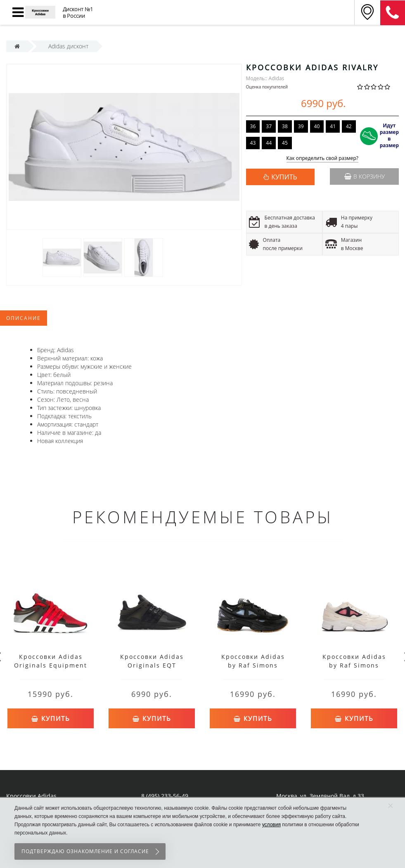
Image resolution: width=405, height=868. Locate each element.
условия (271, 825)
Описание (24, 318)
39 (301, 126)
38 (285, 126)
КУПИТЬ (284, 177)
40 (317, 126)
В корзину (365, 176)
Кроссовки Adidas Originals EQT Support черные (152, 665)
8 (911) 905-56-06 (393, 13)
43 (253, 143)
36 (253, 126)
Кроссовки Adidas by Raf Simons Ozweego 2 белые (354, 665)
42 (349, 126)
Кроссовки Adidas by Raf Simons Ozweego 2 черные (253, 665)
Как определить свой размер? (323, 159)
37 (269, 126)
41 (333, 126)
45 (285, 143)
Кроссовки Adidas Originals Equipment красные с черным (51, 665)
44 (269, 143)
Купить (51, 718)
